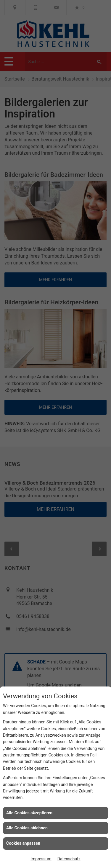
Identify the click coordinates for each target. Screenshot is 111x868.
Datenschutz (69, 859)
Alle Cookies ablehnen (27, 828)
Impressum (41, 859)
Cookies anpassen (23, 843)
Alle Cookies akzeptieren (29, 813)
